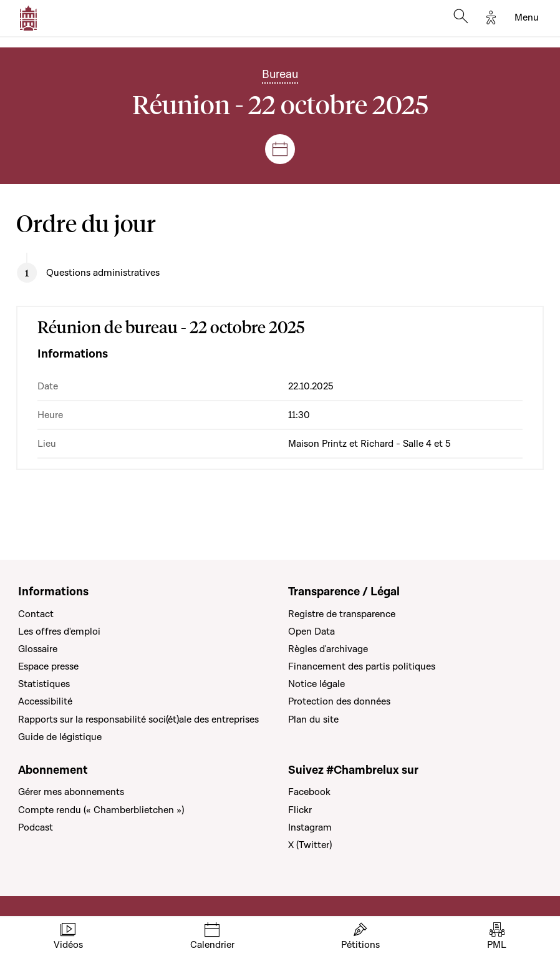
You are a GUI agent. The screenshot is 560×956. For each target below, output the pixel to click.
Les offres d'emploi (59, 632)
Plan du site (313, 719)
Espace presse (48, 666)
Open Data (311, 632)
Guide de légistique (60, 737)
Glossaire (38, 649)
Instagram (310, 827)
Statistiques (44, 684)
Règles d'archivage (328, 649)
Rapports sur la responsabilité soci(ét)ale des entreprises (138, 719)
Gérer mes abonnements (71, 792)
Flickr (300, 810)
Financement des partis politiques (362, 666)
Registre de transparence (342, 614)
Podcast (36, 827)
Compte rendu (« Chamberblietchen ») (101, 810)
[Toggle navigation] (527, 18)
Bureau (280, 75)
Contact (36, 614)
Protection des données (339, 701)
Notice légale (316, 684)
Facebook (309, 792)
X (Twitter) (310, 845)
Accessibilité (45, 701)
